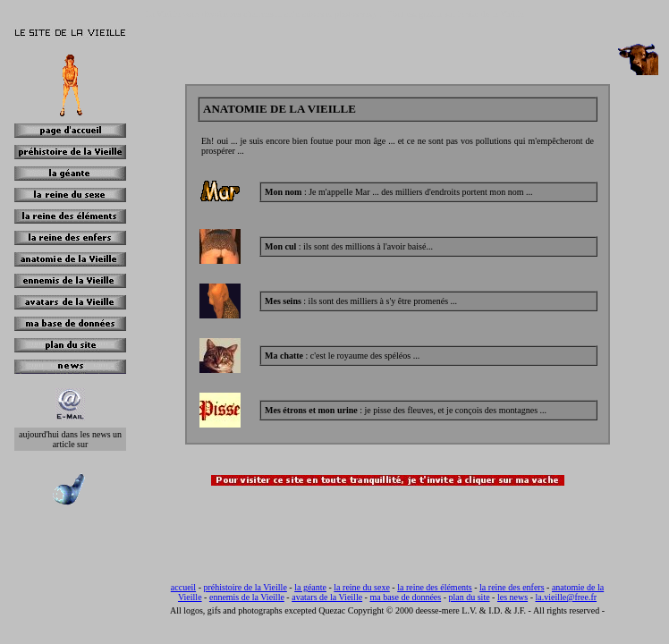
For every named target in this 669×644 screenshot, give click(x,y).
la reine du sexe (361, 587)
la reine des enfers (512, 587)
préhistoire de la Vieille (245, 587)
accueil (183, 587)
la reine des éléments (435, 587)
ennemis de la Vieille (247, 597)
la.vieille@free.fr (566, 597)
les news (512, 597)
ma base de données (405, 597)
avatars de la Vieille (327, 597)
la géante (310, 587)
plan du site (470, 597)
